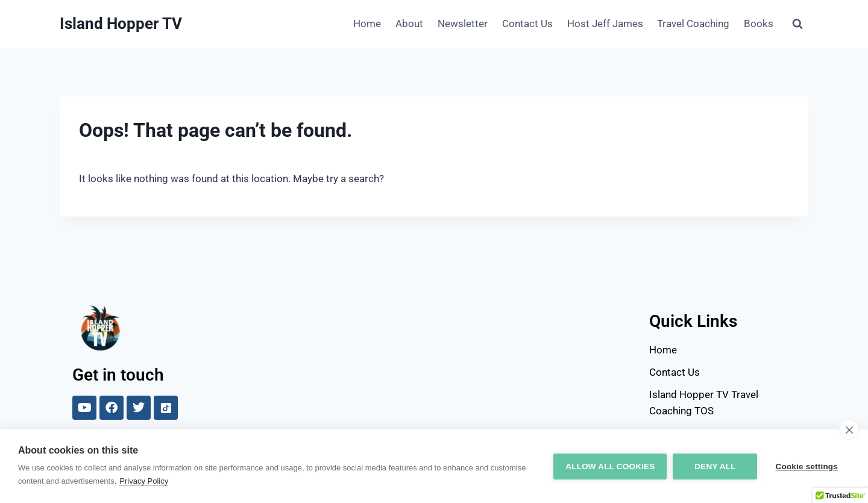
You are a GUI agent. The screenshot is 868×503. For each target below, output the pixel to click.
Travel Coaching (693, 24)
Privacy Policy (144, 481)
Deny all (715, 467)
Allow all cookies (610, 467)
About (409, 24)
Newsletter (463, 24)
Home (367, 24)
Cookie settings (807, 467)
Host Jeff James (605, 24)
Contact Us (527, 24)
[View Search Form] (797, 24)
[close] (849, 429)
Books (759, 24)
